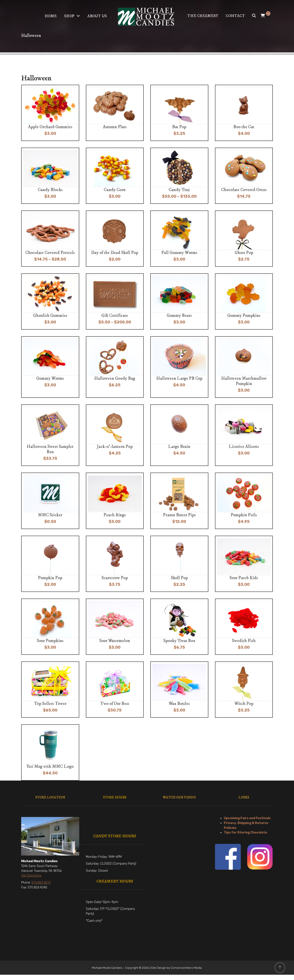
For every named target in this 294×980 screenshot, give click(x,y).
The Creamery (203, 16)
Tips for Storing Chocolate (245, 833)
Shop (69, 16)
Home (51, 16)
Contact (235, 16)
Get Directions (31, 876)
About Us (97, 16)
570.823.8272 (41, 883)
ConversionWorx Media (186, 968)
